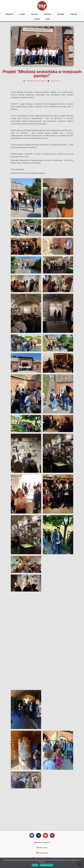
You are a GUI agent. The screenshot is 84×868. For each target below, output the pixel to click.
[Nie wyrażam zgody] (82, 863)
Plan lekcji (61, 14)
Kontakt (37, 19)
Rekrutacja (48, 14)
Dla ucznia (34, 14)
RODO (48, 19)
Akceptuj (35, 865)
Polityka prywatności (47, 865)
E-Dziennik (73, 14)
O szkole (22, 14)
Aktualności (9, 14)
